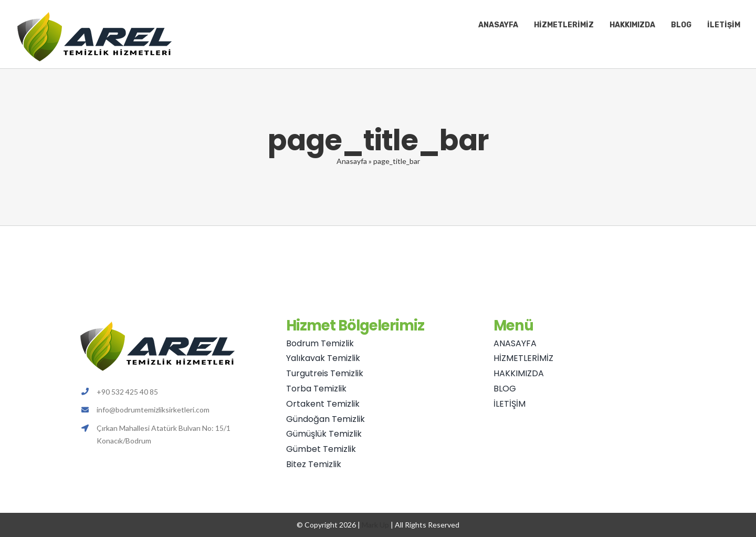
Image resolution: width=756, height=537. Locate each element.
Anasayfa (352, 161)
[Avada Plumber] (94, 14)
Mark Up (375, 525)
